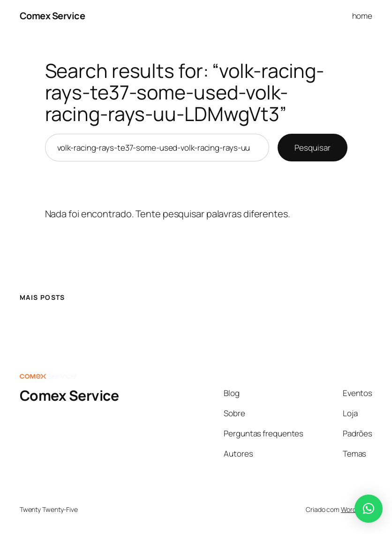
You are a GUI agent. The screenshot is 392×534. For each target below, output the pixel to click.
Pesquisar (312, 148)
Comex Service (53, 16)
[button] (369, 509)
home (362, 16)
